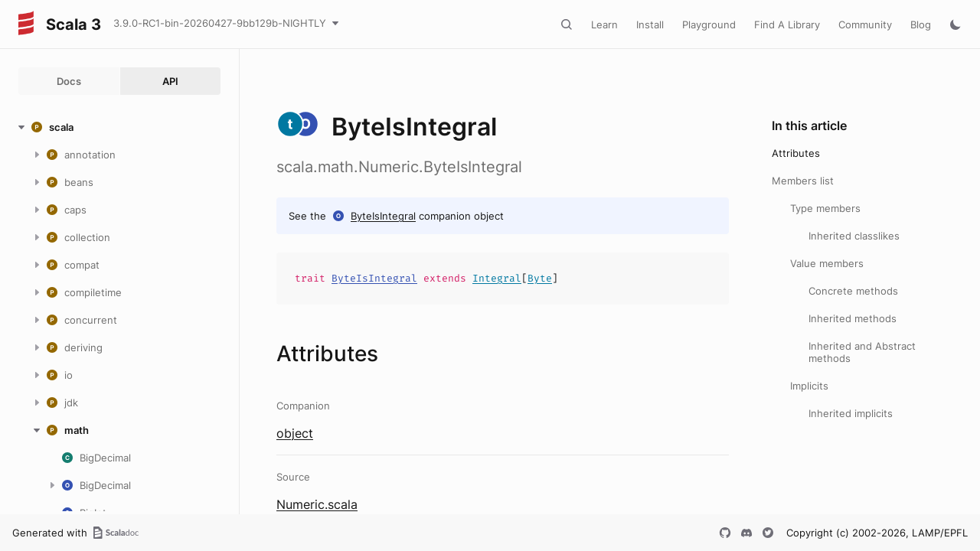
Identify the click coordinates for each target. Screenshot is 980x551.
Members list (803, 181)
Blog (921, 24)
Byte (540, 278)
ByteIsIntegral (383, 216)
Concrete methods (853, 291)
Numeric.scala (317, 504)
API (170, 81)
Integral (497, 278)
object (295, 433)
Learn (604, 24)
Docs (69, 81)
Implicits (809, 386)
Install (650, 24)
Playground (709, 24)
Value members (827, 263)
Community (865, 24)
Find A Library (787, 24)
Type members (825, 208)
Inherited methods (853, 318)
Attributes (796, 153)
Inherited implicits (851, 413)
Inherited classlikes (854, 236)
